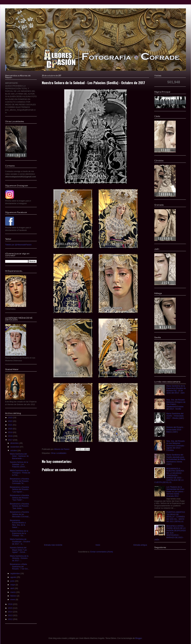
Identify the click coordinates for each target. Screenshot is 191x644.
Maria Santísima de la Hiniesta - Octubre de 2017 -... (19, 558)
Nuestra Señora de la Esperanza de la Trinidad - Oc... (19, 533)
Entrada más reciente (53, 545)
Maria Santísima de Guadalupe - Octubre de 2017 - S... (20, 541)
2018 (11, 436)
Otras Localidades (59, 453)
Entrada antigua (140, 545)
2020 (11, 429)
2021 (11, 425)
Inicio (98, 545)
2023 (11, 417)
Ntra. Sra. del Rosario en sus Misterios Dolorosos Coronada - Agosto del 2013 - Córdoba (176, 446)
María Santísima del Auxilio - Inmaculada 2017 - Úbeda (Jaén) (175, 416)
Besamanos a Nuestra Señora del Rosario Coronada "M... (19, 481)
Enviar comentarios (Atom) (102, 552)
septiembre (15, 573)
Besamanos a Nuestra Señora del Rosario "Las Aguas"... (19, 489)
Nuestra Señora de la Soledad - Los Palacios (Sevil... (19, 464)
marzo (13, 592)
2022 (11, 421)
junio (13, 581)
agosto (14, 577)
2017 (11, 440)
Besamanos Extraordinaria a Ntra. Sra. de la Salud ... (18, 524)
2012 (11, 619)
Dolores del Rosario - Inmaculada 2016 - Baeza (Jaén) (175, 429)
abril (12, 588)
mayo (13, 585)
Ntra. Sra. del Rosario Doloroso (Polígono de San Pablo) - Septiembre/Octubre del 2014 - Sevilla (176, 404)
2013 (11, 615)
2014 (11, 612)
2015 (11, 608)
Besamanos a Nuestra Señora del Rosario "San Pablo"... (19, 498)
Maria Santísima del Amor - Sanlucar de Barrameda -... (19, 456)
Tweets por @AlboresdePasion (18, 245)
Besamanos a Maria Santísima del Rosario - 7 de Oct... (19, 566)
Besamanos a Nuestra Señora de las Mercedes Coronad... (20, 514)
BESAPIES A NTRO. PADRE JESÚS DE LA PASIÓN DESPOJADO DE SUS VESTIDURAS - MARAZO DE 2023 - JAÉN (170, 533)
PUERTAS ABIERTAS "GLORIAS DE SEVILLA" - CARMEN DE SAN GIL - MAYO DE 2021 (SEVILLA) (176, 517)
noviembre (15, 447)
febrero (14, 596)
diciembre (15, 443)
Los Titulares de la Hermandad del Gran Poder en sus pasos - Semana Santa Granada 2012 (175, 491)
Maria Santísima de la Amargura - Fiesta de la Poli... (20, 473)
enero (13, 599)
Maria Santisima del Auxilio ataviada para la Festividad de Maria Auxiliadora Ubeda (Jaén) (176, 459)
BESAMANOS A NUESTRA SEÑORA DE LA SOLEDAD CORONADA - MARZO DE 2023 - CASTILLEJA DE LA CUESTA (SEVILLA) (169, 475)
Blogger (139, 638)
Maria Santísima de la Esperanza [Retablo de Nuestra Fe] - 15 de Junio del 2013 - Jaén (176, 389)
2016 (11, 604)
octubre (14, 450)
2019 (11, 432)
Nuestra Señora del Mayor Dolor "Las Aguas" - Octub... (18, 550)
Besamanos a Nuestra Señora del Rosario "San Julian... (19, 506)
